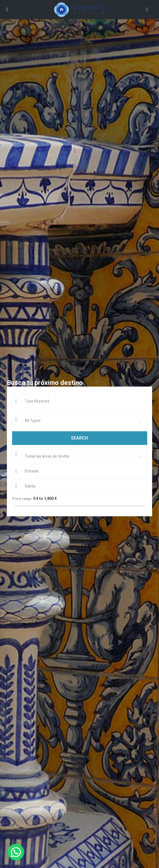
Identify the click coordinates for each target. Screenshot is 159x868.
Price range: (22, 499)
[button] (16, 852)
